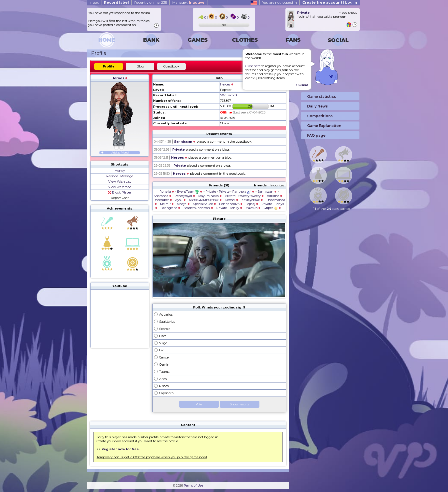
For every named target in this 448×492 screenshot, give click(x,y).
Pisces (164, 386)
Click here (253, 66)
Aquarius (166, 314)
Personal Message (120, 176)
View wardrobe (120, 187)
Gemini (165, 364)
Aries (163, 379)
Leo (162, 350)
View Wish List (120, 182)
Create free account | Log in (330, 2)
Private (179, 150)
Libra (163, 336)
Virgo (163, 343)
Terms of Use (193, 485)
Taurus (164, 372)
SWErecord (228, 95)
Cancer (164, 357)
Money (120, 171)
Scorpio (165, 329)
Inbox (94, 2)
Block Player (120, 192)
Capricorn (166, 393)
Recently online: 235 (151, 2)
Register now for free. (121, 449)
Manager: (188, 2)
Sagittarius (167, 322)
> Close (302, 85)
